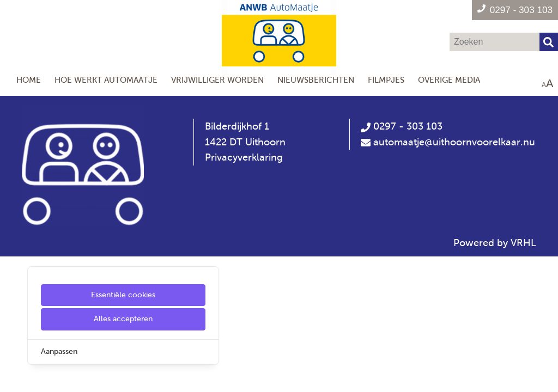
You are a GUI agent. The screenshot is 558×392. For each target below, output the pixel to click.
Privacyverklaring (244, 157)
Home (29, 80)
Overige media (449, 80)
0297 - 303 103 (402, 126)
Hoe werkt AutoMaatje (106, 80)
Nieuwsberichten (316, 80)
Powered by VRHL (495, 243)
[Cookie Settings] (13, 376)
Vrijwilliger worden (217, 80)
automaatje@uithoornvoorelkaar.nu (454, 142)
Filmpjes (386, 80)
